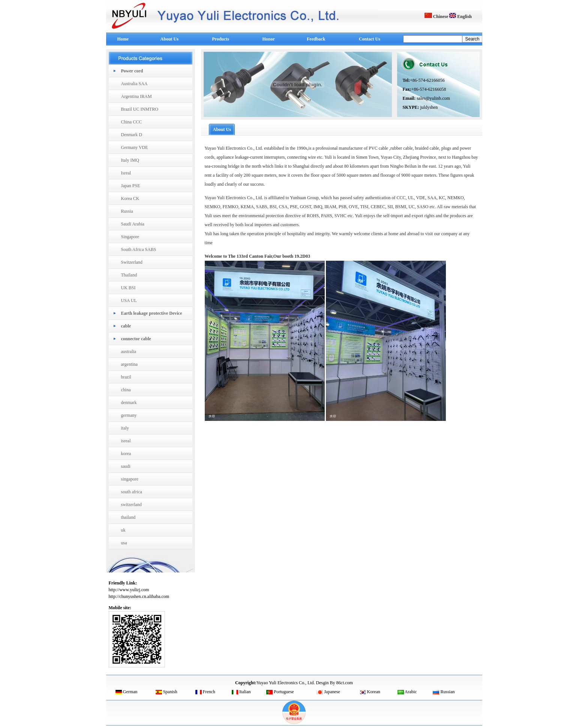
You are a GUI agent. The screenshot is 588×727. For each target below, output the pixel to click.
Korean (370, 692)
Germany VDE (135, 147)
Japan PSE (131, 186)
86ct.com (345, 683)
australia (129, 351)
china (126, 390)
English (460, 17)
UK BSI (128, 288)
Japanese (328, 692)
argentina (129, 364)
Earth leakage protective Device (152, 313)
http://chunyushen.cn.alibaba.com (139, 596)
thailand (128, 517)
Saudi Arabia (133, 224)
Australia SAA (134, 84)
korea (126, 454)
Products (220, 39)
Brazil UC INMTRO (140, 109)
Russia (127, 211)
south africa (132, 492)
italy (125, 428)
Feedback (316, 39)
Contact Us (370, 39)
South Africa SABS (139, 249)
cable (126, 326)
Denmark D (132, 135)
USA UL (129, 300)
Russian (444, 692)
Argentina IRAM (136, 96)
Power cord (132, 71)
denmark (129, 403)
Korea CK (130, 198)
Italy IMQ (130, 160)
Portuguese (280, 692)
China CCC (132, 122)
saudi (126, 466)
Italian (241, 692)
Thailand (129, 275)
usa (124, 543)
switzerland (131, 505)
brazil (126, 377)
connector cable (136, 339)
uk (123, 530)
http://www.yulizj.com (129, 590)
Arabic (407, 692)
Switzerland (132, 262)
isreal (126, 441)
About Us (169, 39)
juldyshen (429, 107)
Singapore (130, 237)
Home (123, 39)
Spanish (166, 692)
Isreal (126, 173)
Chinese (436, 17)
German (127, 692)
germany (129, 415)
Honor (269, 39)
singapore (130, 479)
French (205, 692)
